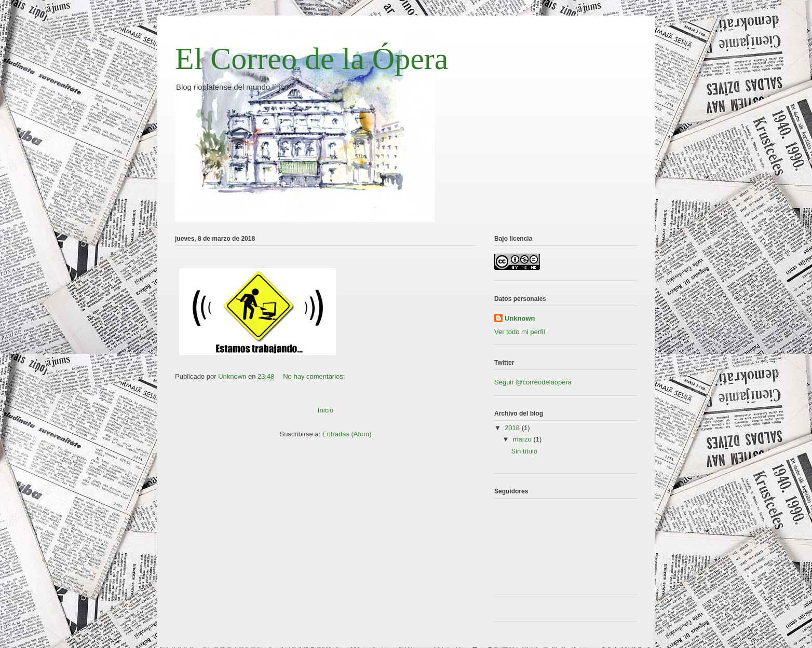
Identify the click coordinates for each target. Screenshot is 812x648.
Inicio (326, 410)
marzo (523, 439)
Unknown (520, 318)
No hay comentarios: (315, 376)
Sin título (524, 451)
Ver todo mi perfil (520, 332)
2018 (513, 428)
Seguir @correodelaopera (533, 382)
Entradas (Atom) (347, 434)
